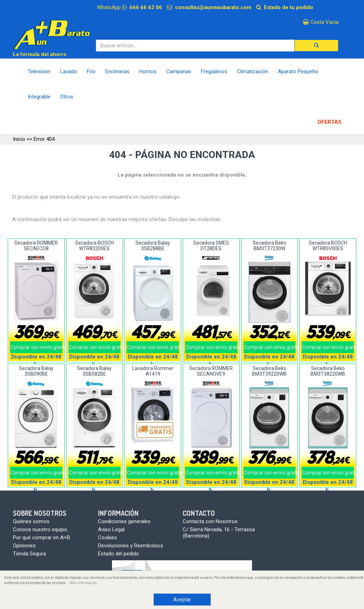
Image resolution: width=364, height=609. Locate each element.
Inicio (19, 139)
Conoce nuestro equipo (40, 529)
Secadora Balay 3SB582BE (94, 371)
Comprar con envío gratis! (36, 347)
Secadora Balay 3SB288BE (153, 245)
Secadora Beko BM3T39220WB (269, 371)
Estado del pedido (118, 554)
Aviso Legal (111, 529)
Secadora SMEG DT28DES (211, 245)
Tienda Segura (29, 554)
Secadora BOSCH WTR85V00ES (328, 245)
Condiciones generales (124, 521)
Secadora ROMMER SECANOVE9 (211, 371)
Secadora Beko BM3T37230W (269, 245)
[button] (316, 46)
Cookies (107, 538)
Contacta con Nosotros (210, 521)
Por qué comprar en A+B (41, 538)
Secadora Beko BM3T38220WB (328, 371)
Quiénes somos (31, 521)
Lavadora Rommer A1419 (153, 371)
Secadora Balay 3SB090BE (36, 371)
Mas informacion (83, 583)
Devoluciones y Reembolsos (131, 546)
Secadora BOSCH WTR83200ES (94, 245)
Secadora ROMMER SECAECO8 (36, 245)
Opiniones (24, 546)
